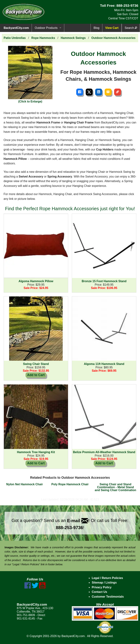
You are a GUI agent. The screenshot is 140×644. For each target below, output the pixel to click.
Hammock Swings (73, 38)
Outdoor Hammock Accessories (113, 38)
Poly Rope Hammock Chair (70, 484)
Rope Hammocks (43, 38)
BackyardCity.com (16, 28)
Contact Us (99, 592)
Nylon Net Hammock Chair (25, 484)
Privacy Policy (102, 587)
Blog (96, 28)
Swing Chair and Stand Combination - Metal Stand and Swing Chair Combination (116, 487)
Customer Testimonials (108, 597)
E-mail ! (78, 521)
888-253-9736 (127, 6)
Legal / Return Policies (107, 578)
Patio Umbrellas (15, 38)
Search (131, 28)
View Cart (112, 28)
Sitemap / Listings (104, 583)
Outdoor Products (46, 28)
